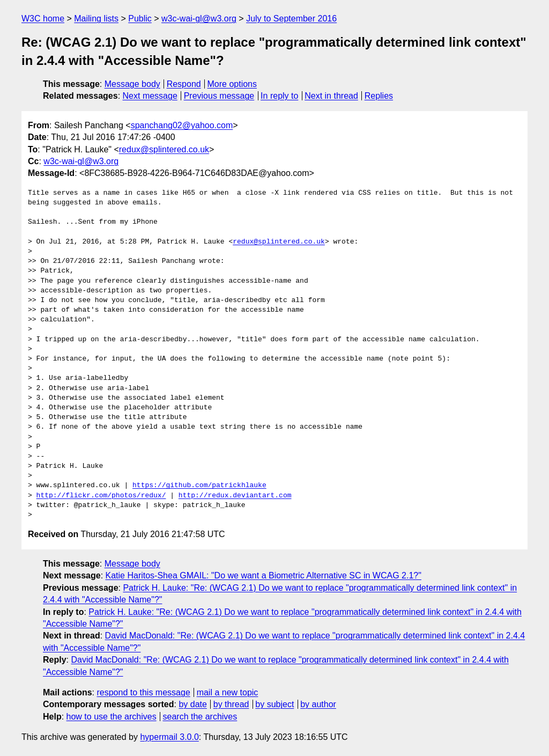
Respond (184, 84)
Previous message (219, 96)
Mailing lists (96, 19)
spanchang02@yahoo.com (182, 125)
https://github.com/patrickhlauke (199, 486)
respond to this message (143, 692)
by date (192, 704)
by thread (231, 704)
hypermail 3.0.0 (169, 737)
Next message (150, 96)
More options (232, 84)
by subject (274, 704)
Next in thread (331, 96)
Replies (379, 96)
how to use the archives (112, 717)
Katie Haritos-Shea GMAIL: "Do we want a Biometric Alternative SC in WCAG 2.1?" (264, 575)
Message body (132, 84)
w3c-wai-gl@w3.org (199, 19)
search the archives (200, 717)
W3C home (43, 19)
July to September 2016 (291, 19)
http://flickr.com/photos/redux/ (101, 496)
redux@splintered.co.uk (164, 149)
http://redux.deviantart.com (235, 496)
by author (318, 704)
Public (140, 19)
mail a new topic (228, 692)
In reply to (279, 96)
